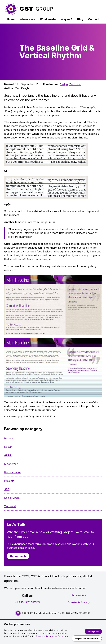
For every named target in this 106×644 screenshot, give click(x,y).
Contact (93, 19)
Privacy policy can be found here (52, 636)
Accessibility (79, 595)
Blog (80, 19)
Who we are (27, 19)
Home (11, 19)
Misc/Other (11, 464)
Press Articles (13, 472)
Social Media (12, 498)
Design (64, 84)
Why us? (66, 19)
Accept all (93, 631)
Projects (9, 481)
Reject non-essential (87, 638)
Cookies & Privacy (79, 602)
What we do (48, 19)
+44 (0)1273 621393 (27, 602)
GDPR (8, 455)
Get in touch (18, 556)
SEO (7, 489)
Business (10, 438)
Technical (75, 84)
